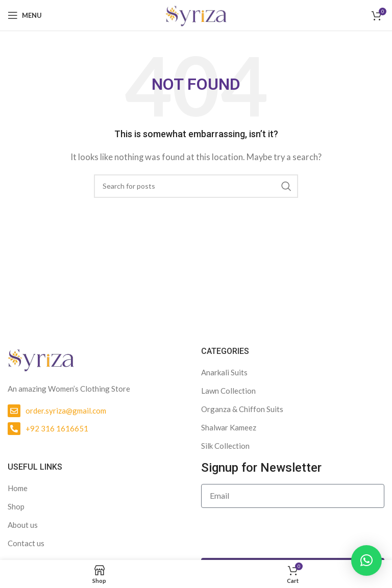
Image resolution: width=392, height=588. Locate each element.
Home (18, 488)
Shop (16, 506)
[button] (366, 560)
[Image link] (41, 358)
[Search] (196, 186)
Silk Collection (225, 446)
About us (23, 525)
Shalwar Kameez (229, 427)
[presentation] (279, 533)
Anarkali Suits (224, 372)
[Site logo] (196, 14)
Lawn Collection (228, 391)
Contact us (26, 543)
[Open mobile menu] (25, 15)
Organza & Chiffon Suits (242, 409)
